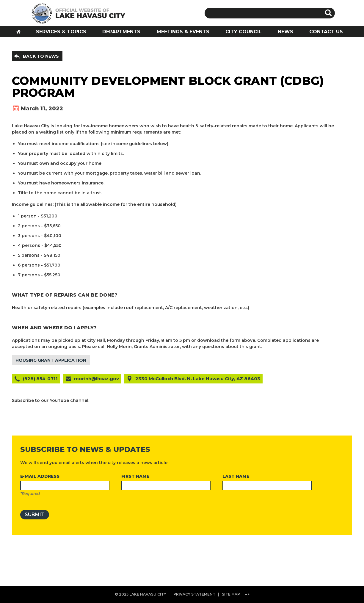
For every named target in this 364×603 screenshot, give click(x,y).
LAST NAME (236, 476)
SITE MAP (231, 594)
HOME (21, 33)
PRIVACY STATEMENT (194, 594)
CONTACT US (326, 32)
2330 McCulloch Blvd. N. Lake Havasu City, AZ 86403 (198, 379)
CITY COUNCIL (244, 32)
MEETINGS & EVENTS (183, 32)
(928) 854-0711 (40, 379)
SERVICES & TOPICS (61, 32)
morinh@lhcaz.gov (97, 379)
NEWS (285, 32)
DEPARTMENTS (121, 32)
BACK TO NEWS (41, 56)
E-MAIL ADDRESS (40, 476)
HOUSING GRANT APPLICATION (51, 360)
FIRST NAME (135, 476)
